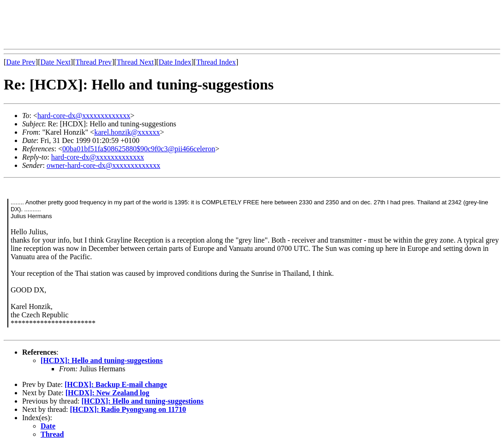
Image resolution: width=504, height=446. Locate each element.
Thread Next (135, 62)
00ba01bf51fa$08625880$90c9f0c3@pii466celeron (139, 149)
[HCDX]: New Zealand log (108, 393)
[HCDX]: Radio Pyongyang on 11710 (128, 409)
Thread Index (216, 62)
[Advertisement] (172, 24)
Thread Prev (93, 62)
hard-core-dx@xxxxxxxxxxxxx (84, 116)
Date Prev (21, 62)
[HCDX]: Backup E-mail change (116, 384)
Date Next (56, 62)
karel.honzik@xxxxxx (127, 132)
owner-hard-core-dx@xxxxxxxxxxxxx (103, 165)
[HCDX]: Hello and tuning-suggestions (102, 360)
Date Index (175, 62)
